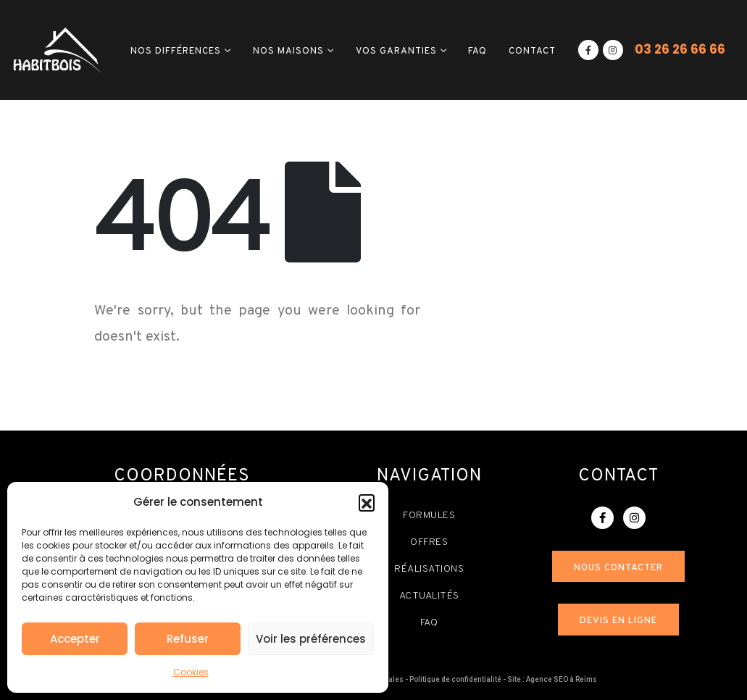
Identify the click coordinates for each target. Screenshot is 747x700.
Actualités (429, 596)
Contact (532, 51)
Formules (429, 516)
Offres (429, 542)
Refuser (188, 639)
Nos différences (176, 51)
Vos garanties (396, 51)
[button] (367, 502)
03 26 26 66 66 (680, 49)
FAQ (477, 51)
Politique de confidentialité (455, 679)
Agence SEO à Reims (562, 679)
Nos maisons (288, 51)
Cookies (191, 672)
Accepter (75, 639)
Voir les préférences (311, 639)
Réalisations (429, 569)
